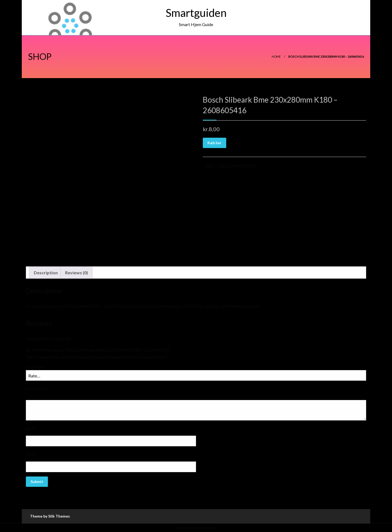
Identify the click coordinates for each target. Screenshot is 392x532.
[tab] (46, 273)
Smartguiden (196, 13)
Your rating (37, 367)
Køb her (215, 143)
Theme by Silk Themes (50, 516)
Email (32, 454)
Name (32, 428)
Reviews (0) (76, 273)
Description (46, 273)
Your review (37, 388)
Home (276, 56)
